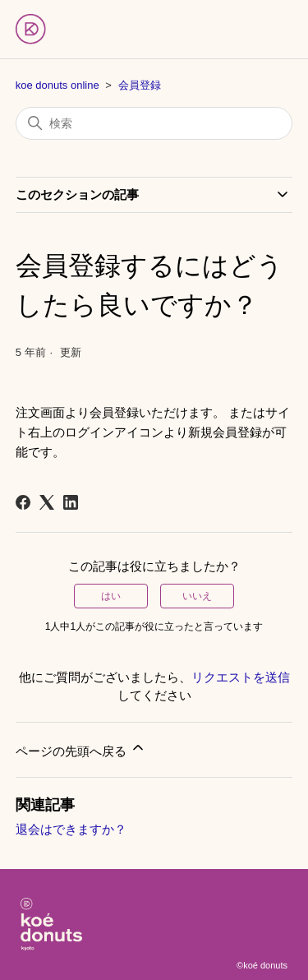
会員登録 (140, 85)
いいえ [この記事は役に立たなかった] (197, 596)
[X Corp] (47, 502)
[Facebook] (23, 502)
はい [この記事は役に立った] (111, 596)
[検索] (154, 123)
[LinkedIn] (71, 502)
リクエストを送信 (241, 677)
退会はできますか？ (71, 829)
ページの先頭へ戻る (81, 749)
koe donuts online (57, 85)
